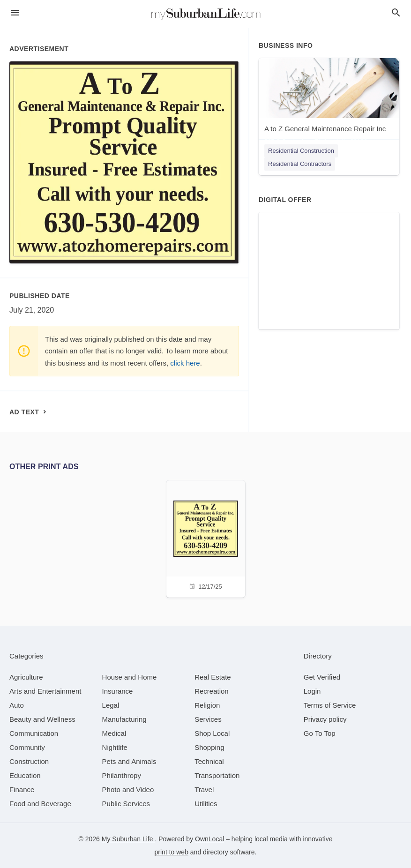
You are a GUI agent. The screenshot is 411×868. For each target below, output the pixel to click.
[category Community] (27, 747)
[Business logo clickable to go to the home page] (206, 14)
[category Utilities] (206, 804)
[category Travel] (204, 789)
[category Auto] (17, 705)
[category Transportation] (217, 775)
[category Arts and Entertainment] (45, 691)
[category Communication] (34, 733)
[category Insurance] (118, 691)
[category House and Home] (130, 677)
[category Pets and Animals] (129, 761)
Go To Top (320, 733)
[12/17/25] (206, 538)
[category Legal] (111, 705)
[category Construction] (29, 761)
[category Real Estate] (213, 677)
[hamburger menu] (15, 13)
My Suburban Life (128, 839)
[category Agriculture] (26, 677)
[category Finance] (22, 789)
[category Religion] (207, 705)
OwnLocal (209, 839)
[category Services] (208, 719)
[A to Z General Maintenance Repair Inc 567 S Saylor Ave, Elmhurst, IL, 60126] (329, 103)
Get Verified (322, 677)
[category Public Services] (126, 804)
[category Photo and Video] (128, 789)
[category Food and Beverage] (40, 804)
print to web (172, 852)
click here (185, 363)
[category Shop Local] (212, 733)
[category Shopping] (209, 747)
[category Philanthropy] (122, 775)
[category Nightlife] (115, 747)
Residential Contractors (300, 164)
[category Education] (25, 775)
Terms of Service (330, 705)
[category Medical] (114, 733)
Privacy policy (325, 719)
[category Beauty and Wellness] (42, 719)
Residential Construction (301, 151)
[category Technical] (209, 761)
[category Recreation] (212, 691)
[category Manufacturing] (124, 719)
